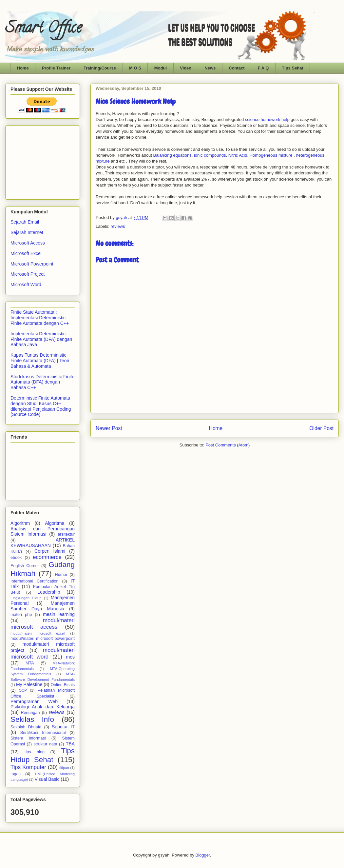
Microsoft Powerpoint (32, 264)
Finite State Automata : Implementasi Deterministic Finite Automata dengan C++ (40, 318)
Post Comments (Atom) (228, 445)
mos (70, 657)
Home (23, 68)
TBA (70, 744)
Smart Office (43, 29)
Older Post (321, 428)
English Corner (25, 566)
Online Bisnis (63, 685)
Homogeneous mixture (271, 155)
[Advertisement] (43, 161)
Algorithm (20, 523)
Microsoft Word (26, 285)
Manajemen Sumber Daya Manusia (43, 606)
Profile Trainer (56, 68)
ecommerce (47, 557)
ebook (16, 558)
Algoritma (55, 523)
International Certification (35, 581)
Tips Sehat (293, 68)
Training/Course (100, 68)
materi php (21, 615)
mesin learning (59, 614)
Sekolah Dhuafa (26, 727)
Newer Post (109, 428)
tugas (16, 774)
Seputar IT (63, 727)
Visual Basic (47, 779)
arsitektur (66, 534)
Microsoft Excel (26, 253)
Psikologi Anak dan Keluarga (43, 707)
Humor (61, 575)
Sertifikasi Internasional (43, 733)
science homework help (267, 119)
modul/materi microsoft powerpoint (43, 639)
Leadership (49, 592)
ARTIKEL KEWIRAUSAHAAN (43, 543)
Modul (161, 68)
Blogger (203, 855)
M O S (135, 68)
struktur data (45, 744)
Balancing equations (172, 155)
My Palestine (29, 684)
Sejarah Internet (27, 232)
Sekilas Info (32, 719)
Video (186, 68)
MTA (30, 663)
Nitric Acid (238, 155)
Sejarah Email (25, 222)
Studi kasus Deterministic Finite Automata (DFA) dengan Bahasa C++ (42, 382)
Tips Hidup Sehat (43, 755)
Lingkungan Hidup (26, 598)
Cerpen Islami (50, 551)
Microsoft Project (28, 274)
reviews (118, 226)
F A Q (263, 68)
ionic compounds (209, 155)
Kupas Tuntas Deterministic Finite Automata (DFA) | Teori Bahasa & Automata (40, 361)
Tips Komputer (28, 767)
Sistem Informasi (28, 738)
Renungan (30, 713)
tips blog (35, 752)
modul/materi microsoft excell (38, 633)
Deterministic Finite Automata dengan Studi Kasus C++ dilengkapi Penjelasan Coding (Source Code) (41, 406)
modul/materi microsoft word (43, 653)
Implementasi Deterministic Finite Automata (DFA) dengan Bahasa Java (41, 339)
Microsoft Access (28, 243)
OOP (23, 690)
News (210, 68)
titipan (64, 768)
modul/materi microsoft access (43, 624)
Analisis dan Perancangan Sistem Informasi (43, 532)
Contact (237, 68)
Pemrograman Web (34, 701)
